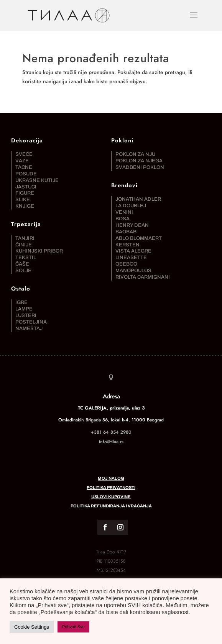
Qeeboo (126, 264)
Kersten (127, 245)
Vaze (22, 161)
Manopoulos (133, 271)
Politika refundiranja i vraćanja (111, 506)
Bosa (123, 219)
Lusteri (26, 315)
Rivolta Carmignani (143, 277)
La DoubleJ (131, 206)
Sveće (24, 154)
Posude (26, 174)
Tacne (24, 167)
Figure (25, 193)
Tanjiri (25, 238)
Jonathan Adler (138, 199)
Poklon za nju (135, 154)
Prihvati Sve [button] (73, 627)
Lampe (24, 309)
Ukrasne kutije (37, 180)
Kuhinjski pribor (39, 251)
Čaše (22, 264)
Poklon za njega (139, 161)
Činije (24, 245)
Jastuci (26, 187)
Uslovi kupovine (111, 497)
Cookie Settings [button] (32, 627)
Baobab (126, 232)
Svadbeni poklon (140, 167)
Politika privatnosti (111, 487)
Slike (23, 200)
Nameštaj (29, 329)
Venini (124, 212)
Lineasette (131, 258)
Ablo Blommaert (139, 238)
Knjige (25, 206)
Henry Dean (132, 225)
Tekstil (26, 258)
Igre (21, 302)
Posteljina (31, 322)
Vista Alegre (133, 251)
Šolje (23, 271)
